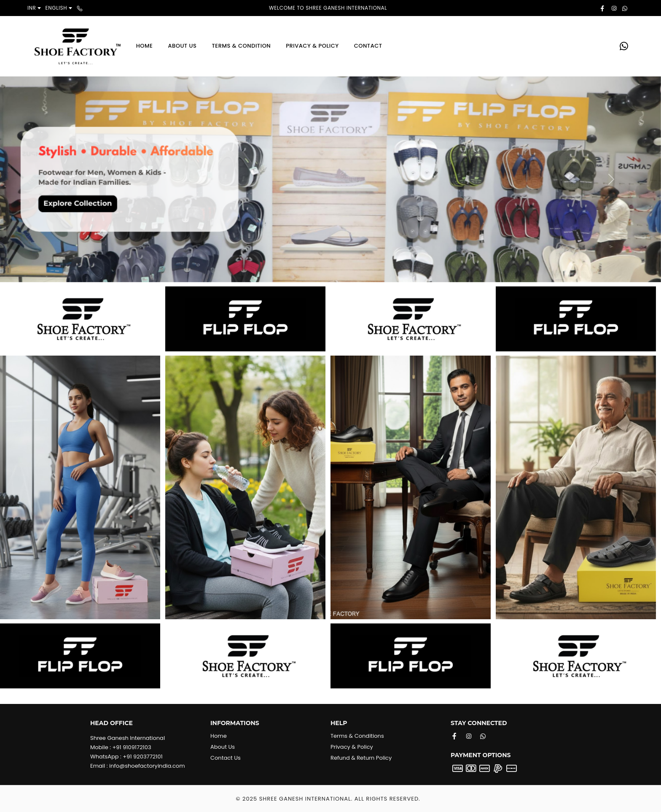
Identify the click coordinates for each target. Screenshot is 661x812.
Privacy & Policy (312, 46)
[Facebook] (454, 736)
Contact (368, 46)
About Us (182, 46)
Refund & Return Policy (361, 758)
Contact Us (226, 758)
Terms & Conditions (357, 736)
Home (145, 46)
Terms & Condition (241, 46)
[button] (50, 179)
